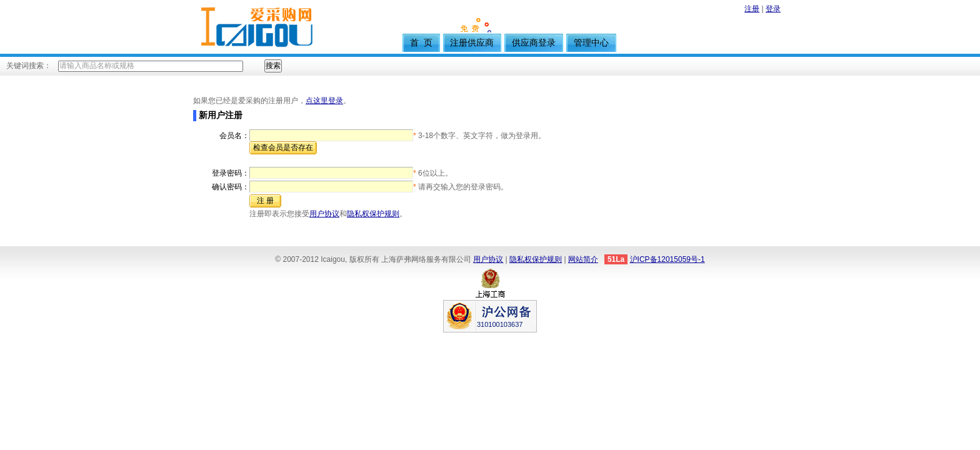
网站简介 (583, 259)
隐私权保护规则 (373, 214)
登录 (773, 9)
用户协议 (324, 214)
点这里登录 (324, 101)
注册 (752, 9)
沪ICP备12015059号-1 (667, 259)
